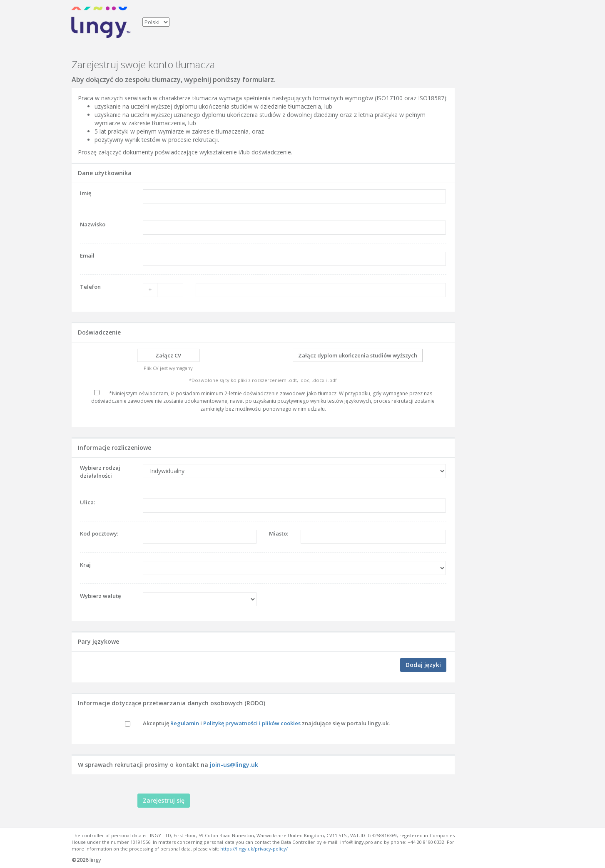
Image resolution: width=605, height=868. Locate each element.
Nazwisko (93, 224)
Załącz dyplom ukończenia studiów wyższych (358, 355)
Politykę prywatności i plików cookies (252, 723)
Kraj (85, 565)
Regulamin (185, 723)
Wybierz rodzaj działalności (100, 472)
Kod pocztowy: (99, 533)
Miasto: (279, 533)
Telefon (90, 287)
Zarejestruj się (164, 800)
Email (87, 255)
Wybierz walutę (100, 596)
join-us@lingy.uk (234, 765)
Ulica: (87, 502)
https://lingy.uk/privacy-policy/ (254, 849)
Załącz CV (168, 355)
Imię (86, 193)
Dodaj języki (423, 665)
